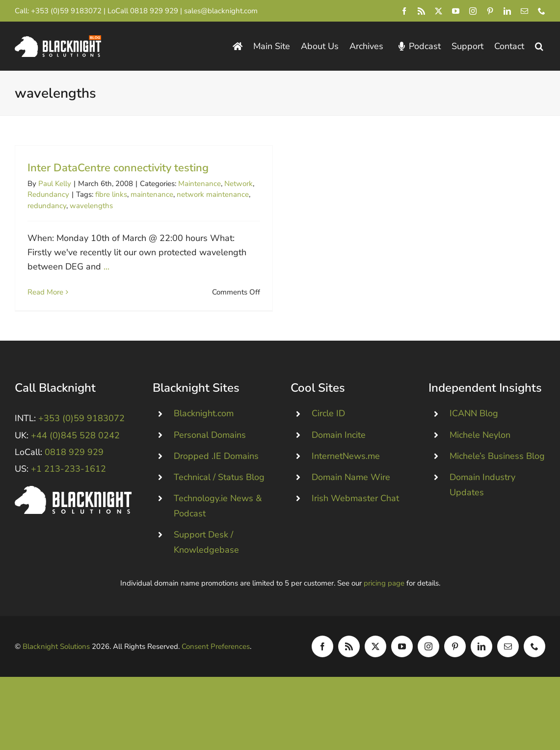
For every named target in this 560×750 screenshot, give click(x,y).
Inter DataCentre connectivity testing (118, 168)
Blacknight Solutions (56, 663)
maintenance (152, 194)
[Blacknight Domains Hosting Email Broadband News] (58, 40)
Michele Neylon (480, 451)
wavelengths (91, 206)
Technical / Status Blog (219, 493)
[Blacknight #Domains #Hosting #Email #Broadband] (73, 507)
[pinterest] (490, 11)
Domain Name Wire (351, 493)
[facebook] (404, 11)
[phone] (542, 11)
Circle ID (328, 429)
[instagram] (473, 11)
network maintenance (213, 194)
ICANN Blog (474, 429)
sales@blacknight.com (221, 11)
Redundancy (48, 194)
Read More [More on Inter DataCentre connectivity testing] (45, 292)
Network (239, 184)
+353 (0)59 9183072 (66, 11)
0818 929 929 (154, 11)
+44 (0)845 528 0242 (75, 452)
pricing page (384, 599)
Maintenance (200, 184)
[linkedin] (507, 11)
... (107, 267)
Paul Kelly (55, 184)
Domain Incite (339, 451)
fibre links (111, 194)
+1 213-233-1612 (68, 485)
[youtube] (456, 11)
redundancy (47, 206)
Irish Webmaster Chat (355, 514)
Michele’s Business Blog (497, 472)
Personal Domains (210, 451)
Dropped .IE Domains (216, 472)
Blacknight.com (204, 429)
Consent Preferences (216, 663)
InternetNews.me (346, 472)
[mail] (524, 11)
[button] (539, 46)
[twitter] (439, 11)
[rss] (421, 11)
